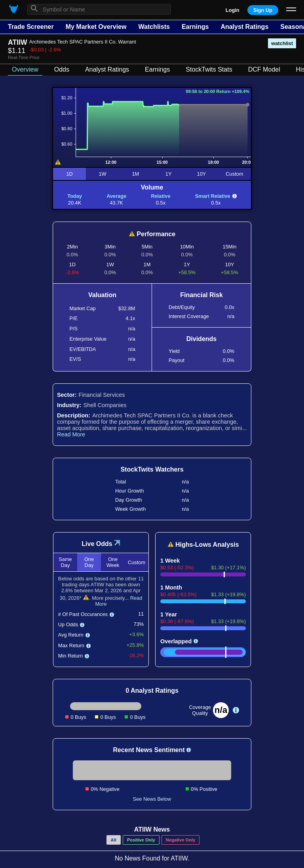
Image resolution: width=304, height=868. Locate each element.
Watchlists (154, 27)
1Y (169, 174)
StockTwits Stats (209, 69)
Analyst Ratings (244, 27)
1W (102, 174)
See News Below (152, 799)
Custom (234, 174)
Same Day (65, 562)
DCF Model (264, 69)
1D (69, 174)
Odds (62, 69)
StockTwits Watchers (152, 469)
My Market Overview (96, 27)
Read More (71, 434)
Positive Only (141, 840)
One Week (113, 562)
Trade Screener (31, 27)
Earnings (195, 27)
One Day (89, 562)
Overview (25, 69)
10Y (202, 174)
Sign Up (263, 10)
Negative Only (181, 840)
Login (233, 10)
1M (135, 174)
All (114, 840)
